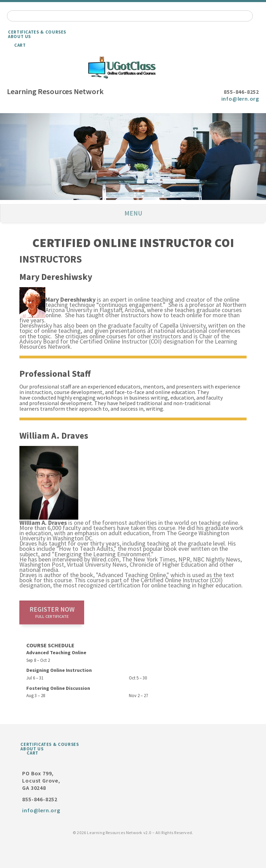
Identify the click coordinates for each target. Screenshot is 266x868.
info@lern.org (240, 99)
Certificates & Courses (37, 32)
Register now (52, 612)
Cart (20, 45)
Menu (133, 213)
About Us (19, 36)
